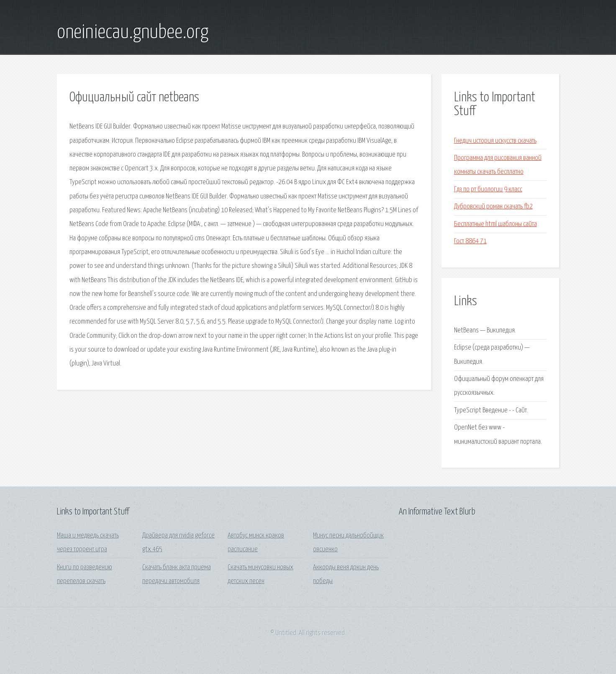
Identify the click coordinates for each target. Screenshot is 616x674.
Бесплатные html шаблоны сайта (495, 224)
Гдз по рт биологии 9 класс (488, 189)
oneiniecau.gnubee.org (133, 33)
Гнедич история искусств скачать (495, 141)
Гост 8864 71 (470, 241)
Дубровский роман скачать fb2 (493, 207)
